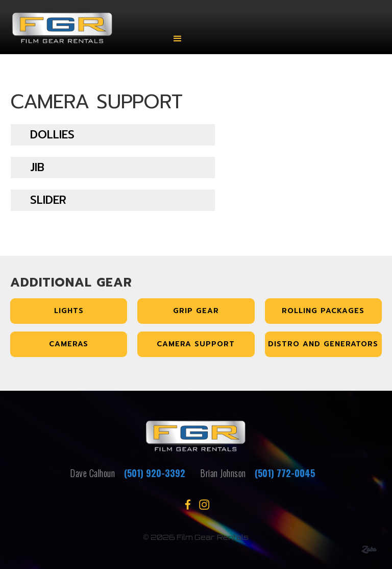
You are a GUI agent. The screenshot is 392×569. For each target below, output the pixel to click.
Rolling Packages (323, 311)
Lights (69, 311)
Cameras (69, 344)
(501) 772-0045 (285, 473)
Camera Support (196, 344)
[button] (178, 32)
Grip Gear (196, 311)
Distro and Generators (323, 344)
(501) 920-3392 (153, 473)
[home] (81, 32)
